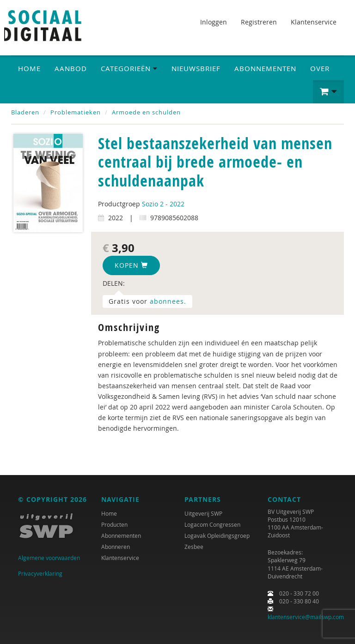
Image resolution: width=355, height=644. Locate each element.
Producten (114, 524)
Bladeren (25, 112)
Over (320, 68)
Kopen (131, 265)
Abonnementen (265, 68)
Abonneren (116, 547)
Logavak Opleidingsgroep (217, 536)
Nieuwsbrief (196, 68)
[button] (328, 92)
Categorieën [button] (129, 68)
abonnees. (168, 301)
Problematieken (76, 112)
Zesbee (194, 547)
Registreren (259, 22)
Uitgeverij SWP (203, 513)
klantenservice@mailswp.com (306, 617)
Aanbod (71, 68)
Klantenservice (314, 22)
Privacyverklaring (40, 573)
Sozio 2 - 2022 (163, 204)
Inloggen (214, 22)
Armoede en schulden (146, 112)
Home (29, 68)
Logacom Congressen (212, 524)
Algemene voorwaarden (49, 558)
